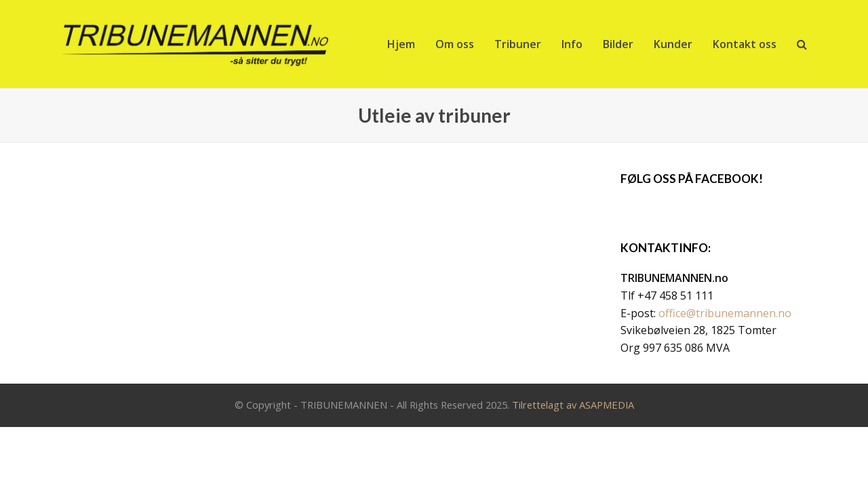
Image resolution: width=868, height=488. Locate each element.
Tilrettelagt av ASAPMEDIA (573, 405)
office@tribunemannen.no (725, 313)
